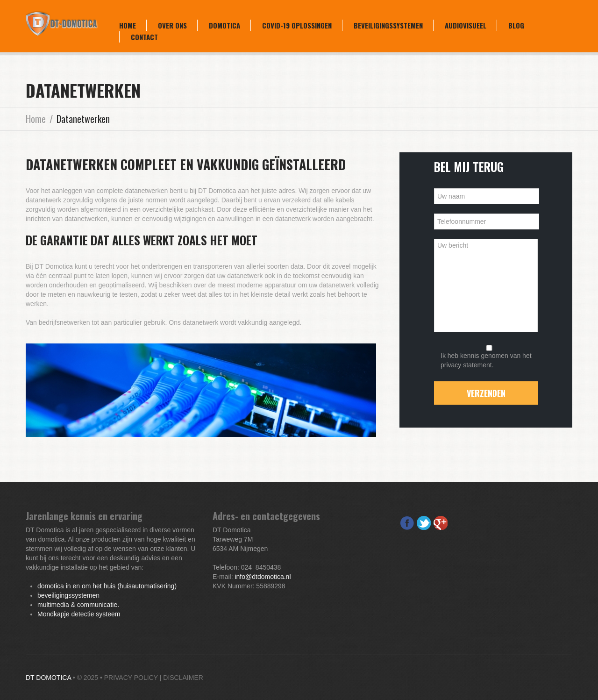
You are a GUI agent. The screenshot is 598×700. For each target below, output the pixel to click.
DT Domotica (48, 678)
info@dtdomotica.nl (263, 577)
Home (128, 25)
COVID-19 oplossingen (297, 25)
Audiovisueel (466, 25)
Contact (144, 37)
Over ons (172, 25)
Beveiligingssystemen (388, 25)
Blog (516, 25)
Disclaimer (183, 678)
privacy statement (466, 365)
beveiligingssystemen (68, 595)
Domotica (224, 25)
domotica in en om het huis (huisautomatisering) (107, 586)
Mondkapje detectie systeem (79, 614)
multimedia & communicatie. (78, 605)
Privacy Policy (131, 678)
